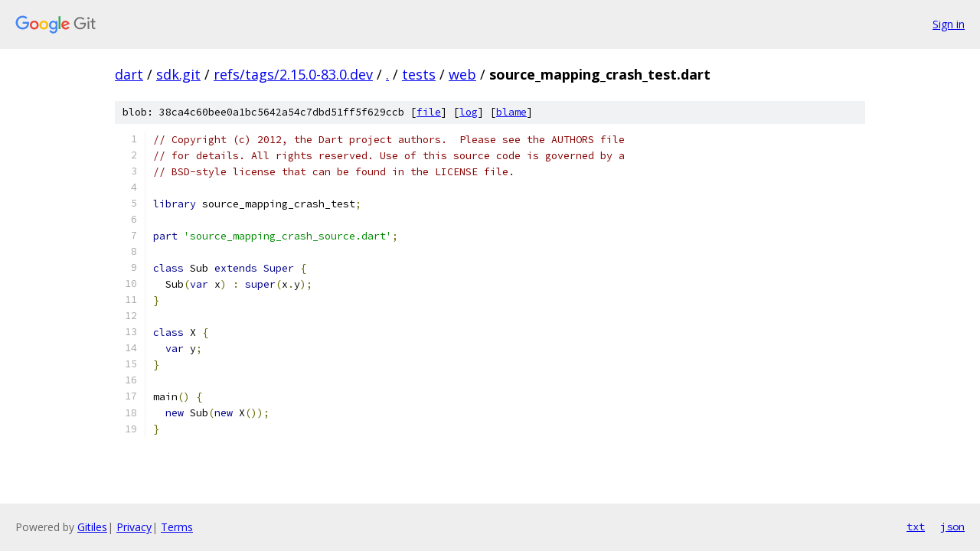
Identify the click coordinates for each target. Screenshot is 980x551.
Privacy (134, 527)
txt (916, 527)
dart (129, 74)
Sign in (949, 24)
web (462, 74)
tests (419, 74)
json (952, 527)
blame (511, 112)
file (429, 112)
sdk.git (178, 74)
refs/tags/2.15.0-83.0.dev (293, 74)
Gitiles (92, 527)
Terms (177, 527)
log (469, 112)
